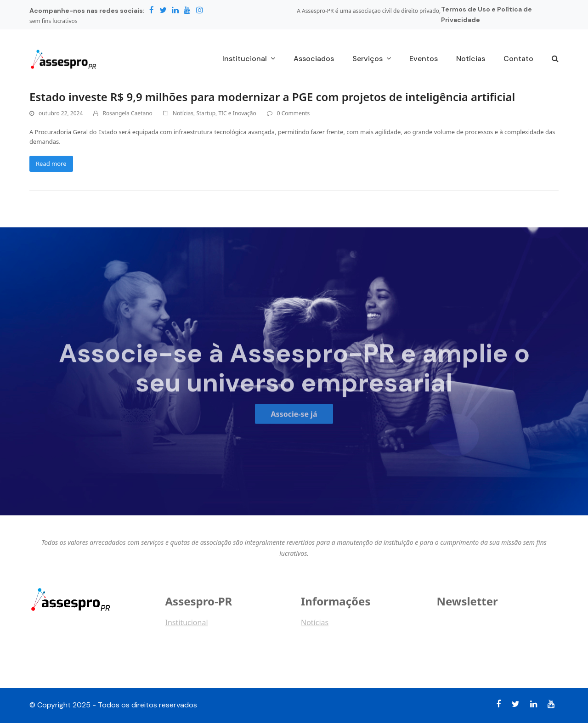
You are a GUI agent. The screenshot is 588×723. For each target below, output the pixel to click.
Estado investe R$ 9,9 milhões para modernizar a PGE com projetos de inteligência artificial (272, 97)
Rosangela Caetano (127, 113)
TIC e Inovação (237, 113)
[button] (555, 59)
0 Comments (293, 113)
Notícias (183, 113)
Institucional (187, 627)
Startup (206, 113)
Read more (51, 164)
